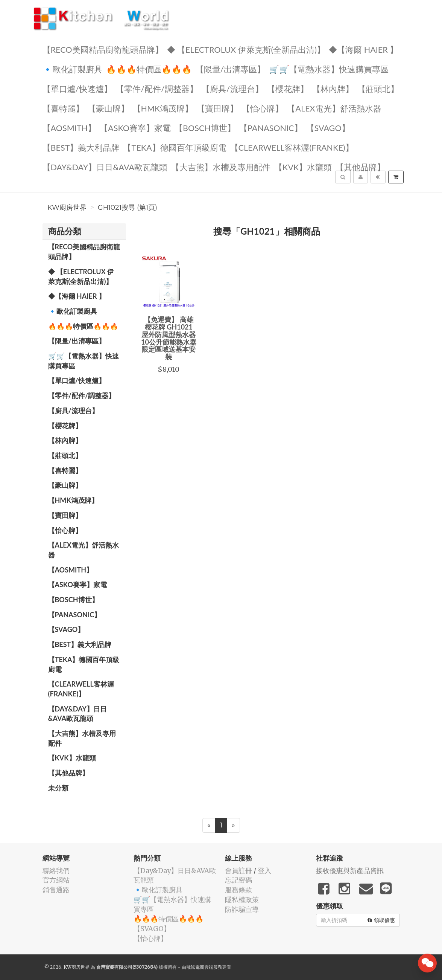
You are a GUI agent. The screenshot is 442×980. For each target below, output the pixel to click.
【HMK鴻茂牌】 (163, 108)
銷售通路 (56, 890)
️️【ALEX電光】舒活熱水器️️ (334, 108)
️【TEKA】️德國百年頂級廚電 (175, 147)
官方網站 (56, 880)
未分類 (58, 788)
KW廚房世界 (67, 208)
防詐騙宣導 (242, 909)
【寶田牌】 (217, 108)
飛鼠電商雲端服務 (204, 967)
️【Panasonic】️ (271, 127)
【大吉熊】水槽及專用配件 (221, 167)
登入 (264, 871)
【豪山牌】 (108, 108)
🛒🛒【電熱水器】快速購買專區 (329, 69)
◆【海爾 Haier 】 (363, 49)
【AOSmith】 (69, 127)
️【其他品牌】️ (360, 167)
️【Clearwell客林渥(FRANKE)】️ (292, 147)
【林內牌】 (333, 88)
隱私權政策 (242, 900)
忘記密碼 (238, 880)
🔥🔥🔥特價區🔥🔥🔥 (149, 69)
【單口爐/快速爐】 (77, 88)
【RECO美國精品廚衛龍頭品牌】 (103, 49)
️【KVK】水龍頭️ (303, 167)
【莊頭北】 (378, 88)
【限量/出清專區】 (231, 69)
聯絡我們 (56, 871)
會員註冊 (238, 871)
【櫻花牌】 (288, 88)
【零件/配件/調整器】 (157, 88)
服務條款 (238, 890)
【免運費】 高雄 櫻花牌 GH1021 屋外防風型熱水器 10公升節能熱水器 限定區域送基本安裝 (169, 338)
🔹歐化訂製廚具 (72, 69)
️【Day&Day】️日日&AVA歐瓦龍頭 (105, 167)
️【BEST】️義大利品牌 (81, 147)
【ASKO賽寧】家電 (135, 127)
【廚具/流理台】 (232, 88)
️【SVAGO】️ (328, 127)
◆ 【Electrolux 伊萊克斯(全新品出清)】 (246, 49)
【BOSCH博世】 (205, 127)
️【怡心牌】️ (263, 108)
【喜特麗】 (63, 108)
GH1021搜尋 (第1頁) (128, 208)
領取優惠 (381, 920)
